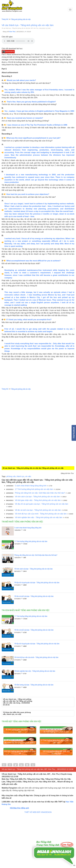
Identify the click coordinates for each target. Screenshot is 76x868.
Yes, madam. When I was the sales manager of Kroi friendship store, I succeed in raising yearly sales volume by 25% (39, 91)
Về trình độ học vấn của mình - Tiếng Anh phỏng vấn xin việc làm (41, 514)
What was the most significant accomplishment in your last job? (33, 138)
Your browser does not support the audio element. (18, 41)
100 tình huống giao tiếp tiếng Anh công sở (20, 805)
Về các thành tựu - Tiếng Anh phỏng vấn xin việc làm (28, 25)
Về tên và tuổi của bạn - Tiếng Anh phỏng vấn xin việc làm (38, 510)
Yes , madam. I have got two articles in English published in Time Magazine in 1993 (39, 111)
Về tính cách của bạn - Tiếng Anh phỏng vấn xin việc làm (38, 497)
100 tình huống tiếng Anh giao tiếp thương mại (56, 805)
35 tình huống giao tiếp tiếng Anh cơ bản (20, 748)
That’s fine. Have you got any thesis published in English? (31, 102)
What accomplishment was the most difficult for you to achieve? (34, 261)
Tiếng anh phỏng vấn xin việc (21, 19)
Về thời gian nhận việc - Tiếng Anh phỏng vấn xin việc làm (38, 500)
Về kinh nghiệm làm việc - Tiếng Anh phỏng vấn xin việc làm (39, 517)
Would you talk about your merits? (21, 80)
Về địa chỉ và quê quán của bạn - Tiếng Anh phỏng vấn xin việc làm (42, 504)
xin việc (28, 476)
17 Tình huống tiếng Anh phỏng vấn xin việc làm (34, 489)
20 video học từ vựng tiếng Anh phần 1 (20, 778)
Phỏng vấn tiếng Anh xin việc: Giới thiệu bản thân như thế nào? (40, 493)
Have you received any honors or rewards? (25, 118)
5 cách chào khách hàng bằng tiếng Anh (31, 486)
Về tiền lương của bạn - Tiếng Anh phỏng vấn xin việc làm (34, 685)
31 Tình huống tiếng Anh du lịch (56, 749)
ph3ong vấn (11, 476)
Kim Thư (12, 32)
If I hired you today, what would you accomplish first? (29, 320)
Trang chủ (5, 19)
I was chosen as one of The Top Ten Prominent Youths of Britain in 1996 (37, 125)
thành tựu (20, 476)
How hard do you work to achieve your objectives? (28, 194)
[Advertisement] (20, 423)
